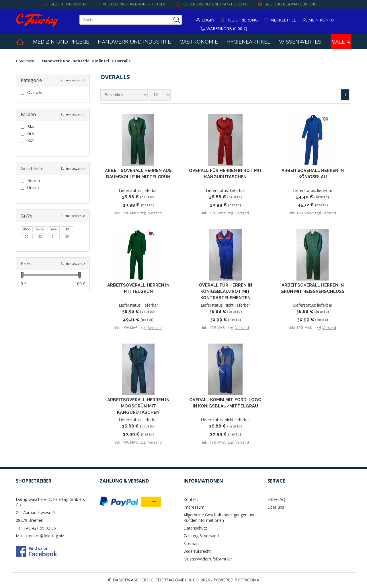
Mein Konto (321, 20)
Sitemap (191, 543)
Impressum (194, 507)
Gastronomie (199, 42)
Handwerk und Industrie (134, 42)
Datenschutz (195, 528)
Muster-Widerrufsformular (208, 559)
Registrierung (242, 20)
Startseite (27, 61)
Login (208, 20)
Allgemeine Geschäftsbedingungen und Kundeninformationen (219, 518)
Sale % (341, 42)
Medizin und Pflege (61, 42)
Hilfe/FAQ (276, 499)
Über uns (276, 507)
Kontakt (191, 499)
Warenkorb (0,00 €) (227, 29)
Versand (155, 213)
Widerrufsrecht (197, 551)
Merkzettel (283, 20)
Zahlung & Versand (201, 536)
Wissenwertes (300, 42)
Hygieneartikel (248, 42)
